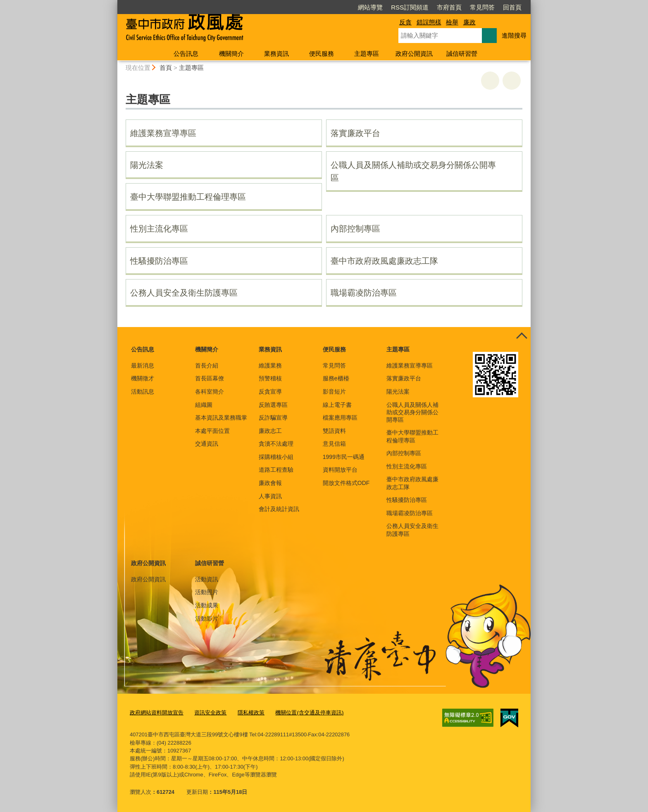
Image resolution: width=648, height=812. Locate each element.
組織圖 (204, 405)
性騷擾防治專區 (159, 261)
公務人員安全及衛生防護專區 (184, 293)
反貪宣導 (270, 392)
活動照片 (207, 592)
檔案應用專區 (340, 418)
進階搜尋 (514, 35)
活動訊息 (143, 392)
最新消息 (143, 365)
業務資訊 (276, 54)
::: (114, 4)
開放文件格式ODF (346, 483)
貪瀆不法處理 (276, 444)
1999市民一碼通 (344, 457)
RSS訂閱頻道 (410, 7)
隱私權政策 (251, 713)
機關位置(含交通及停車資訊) (309, 713)
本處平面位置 (212, 431)
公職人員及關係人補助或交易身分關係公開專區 (413, 171)
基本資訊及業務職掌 (221, 418)
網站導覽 (370, 7)
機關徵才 (143, 378)
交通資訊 (207, 444)
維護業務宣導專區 (163, 133)
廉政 (469, 22)
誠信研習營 (462, 54)
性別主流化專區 (159, 229)
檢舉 (452, 22)
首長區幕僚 (210, 378)
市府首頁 (449, 7)
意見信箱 (334, 444)
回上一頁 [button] (512, 81)
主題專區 (367, 54)
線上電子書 (337, 405)
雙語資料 (334, 431)
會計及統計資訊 (279, 509)
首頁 (166, 68)
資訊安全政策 (210, 713)
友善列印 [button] (490, 81)
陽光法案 (147, 165)
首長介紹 (207, 365)
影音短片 (334, 392)
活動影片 (207, 619)
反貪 (405, 22)
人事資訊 (270, 496)
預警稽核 (270, 378)
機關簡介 (231, 54)
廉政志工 (270, 431)
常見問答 (482, 7)
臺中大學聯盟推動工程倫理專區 (188, 197)
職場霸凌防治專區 (364, 293)
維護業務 (270, 365)
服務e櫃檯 (336, 378)
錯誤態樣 (429, 22)
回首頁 (512, 7)
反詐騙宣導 (273, 418)
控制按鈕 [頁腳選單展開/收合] (522, 336)
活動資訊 (207, 579)
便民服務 (322, 54)
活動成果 (207, 605)
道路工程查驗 (276, 470)
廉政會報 (270, 483)
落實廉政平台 (355, 133)
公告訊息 (186, 54)
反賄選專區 (273, 405)
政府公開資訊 (414, 54)
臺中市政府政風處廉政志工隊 (384, 261)
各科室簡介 (210, 392)
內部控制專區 (355, 229)
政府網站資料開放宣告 (157, 713)
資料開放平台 (340, 470)
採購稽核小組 (276, 457)
